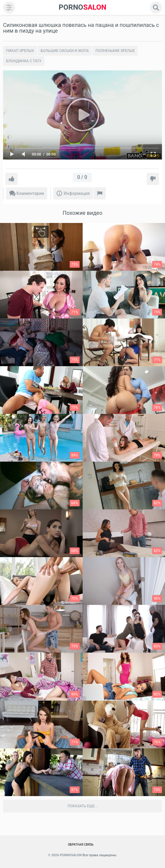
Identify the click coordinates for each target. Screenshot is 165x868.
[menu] (9, 8)
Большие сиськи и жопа (65, 51)
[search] (156, 8)
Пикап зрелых (20, 51)
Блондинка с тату (24, 61)
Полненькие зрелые (115, 51)
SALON (83, 7)
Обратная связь (81, 845)
